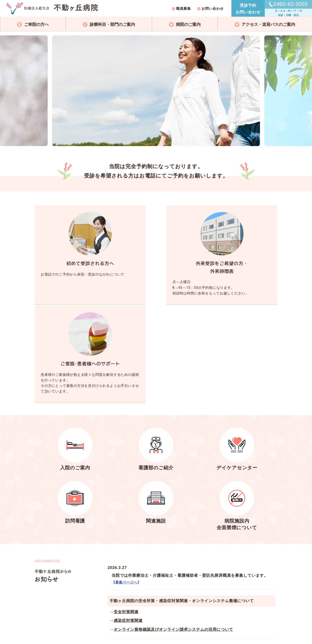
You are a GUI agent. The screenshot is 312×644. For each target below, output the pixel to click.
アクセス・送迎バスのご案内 (268, 24)
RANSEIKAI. (151, 630)
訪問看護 (75, 434)
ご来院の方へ (36, 24)
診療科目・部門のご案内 (112, 24)
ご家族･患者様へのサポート (239, 264)
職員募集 (184, 9)
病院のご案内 (188, 24)
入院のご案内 (75, 381)
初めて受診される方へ (73, 264)
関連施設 (156, 434)
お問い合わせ (213, 9)
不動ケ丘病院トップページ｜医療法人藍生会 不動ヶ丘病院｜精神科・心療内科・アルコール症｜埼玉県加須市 (52, 8)
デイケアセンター (237, 381)
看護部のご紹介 (156, 381)
